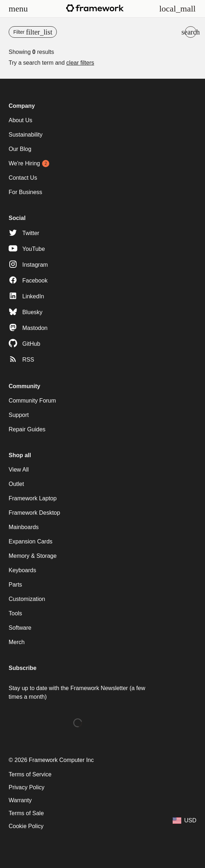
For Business (25, 192)
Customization (27, 599)
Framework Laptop (33, 498)
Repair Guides (27, 429)
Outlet (16, 484)
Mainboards (24, 527)
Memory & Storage (33, 556)
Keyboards (22, 570)
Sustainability (26, 135)
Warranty (20, 800)
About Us (20, 120)
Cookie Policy (26, 826)
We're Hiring (24, 163)
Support (19, 415)
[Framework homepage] (95, 8)
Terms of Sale (26, 813)
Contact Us (23, 178)
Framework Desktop (34, 513)
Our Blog (20, 149)
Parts (15, 585)
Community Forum (32, 401)
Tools (15, 613)
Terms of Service (30, 774)
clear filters (80, 63)
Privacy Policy (27, 787)
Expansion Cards (31, 541)
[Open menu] (18, 9)
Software (20, 628)
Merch (17, 642)
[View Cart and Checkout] (177, 9)
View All (19, 470)
